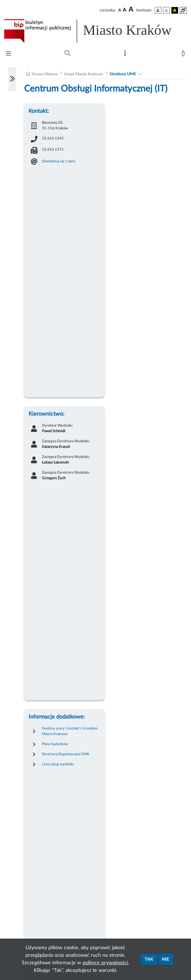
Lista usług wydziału (58, 764)
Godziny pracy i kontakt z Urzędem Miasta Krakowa (70, 731)
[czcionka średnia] (125, 10)
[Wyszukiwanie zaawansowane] (67, 53)
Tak (149, 959)
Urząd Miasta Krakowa (83, 74)
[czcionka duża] (132, 10)
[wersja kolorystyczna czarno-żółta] (175, 10)
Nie (166, 959)
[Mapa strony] (126, 55)
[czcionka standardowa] (120, 10)
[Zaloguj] (184, 55)
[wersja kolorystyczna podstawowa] (158, 10)
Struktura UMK (123, 74)
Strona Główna (45, 74)
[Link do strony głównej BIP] (95, 31)
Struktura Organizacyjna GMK (66, 754)
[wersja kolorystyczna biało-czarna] (166, 10)
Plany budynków (55, 744)
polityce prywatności (105, 963)
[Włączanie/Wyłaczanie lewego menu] (12, 79)
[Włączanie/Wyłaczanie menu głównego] (8, 54)
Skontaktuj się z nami (59, 161)
